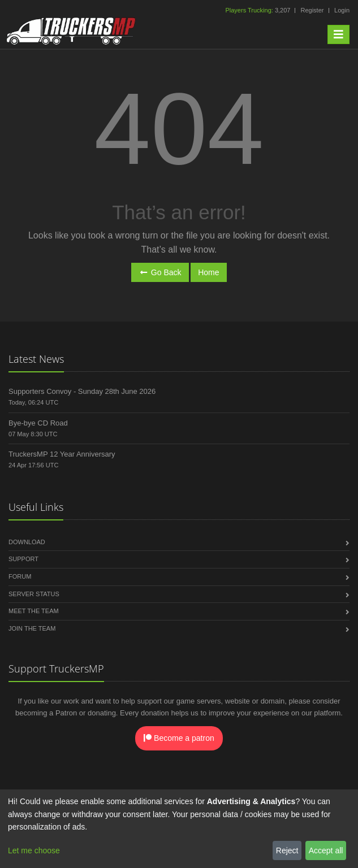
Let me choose (34, 850)
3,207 (258, 10)
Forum (20, 576)
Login (342, 10)
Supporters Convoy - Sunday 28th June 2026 (82, 391)
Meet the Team (34, 611)
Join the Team (32, 628)
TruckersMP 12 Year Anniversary (62, 454)
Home (208, 272)
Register (312, 10)
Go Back (160, 272)
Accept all (326, 850)
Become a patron (179, 738)
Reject (287, 850)
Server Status (34, 594)
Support (23, 559)
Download (27, 542)
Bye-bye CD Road (38, 423)
